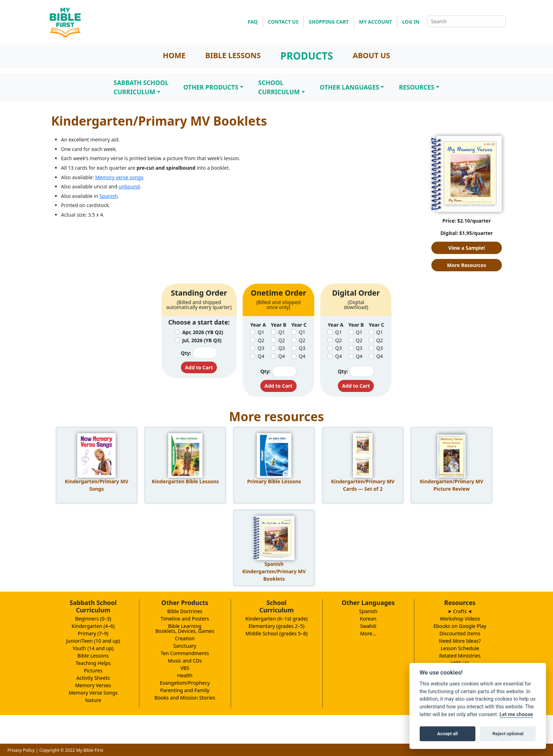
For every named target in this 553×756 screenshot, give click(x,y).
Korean (368, 619)
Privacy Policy (21, 750)
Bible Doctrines (185, 611)
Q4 (261, 356)
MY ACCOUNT (376, 22)
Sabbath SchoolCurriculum (141, 87)
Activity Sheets (93, 678)
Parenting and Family (185, 690)
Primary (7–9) (93, 633)
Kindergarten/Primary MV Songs (97, 485)
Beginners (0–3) (93, 619)
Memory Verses (93, 685)
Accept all (448, 734)
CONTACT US (283, 22)
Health (185, 675)
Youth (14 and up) (93, 648)
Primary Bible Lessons (274, 481)
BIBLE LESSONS (233, 55)
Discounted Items (460, 633)
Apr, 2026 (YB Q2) (203, 332)
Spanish (109, 196)
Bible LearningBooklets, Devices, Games (185, 628)
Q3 (261, 348)
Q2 (261, 340)
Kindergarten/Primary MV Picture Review (451, 485)
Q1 (261, 332)
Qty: (186, 353)
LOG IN (411, 22)
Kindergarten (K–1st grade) (277, 619)
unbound (129, 186)
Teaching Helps (93, 663)
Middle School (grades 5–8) (276, 633)
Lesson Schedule (460, 648)
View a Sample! (467, 248)
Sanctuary (185, 646)
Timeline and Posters (185, 619)
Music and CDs (185, 661)
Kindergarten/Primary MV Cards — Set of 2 (363, 485)
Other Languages (350, 87)
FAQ (253, 22)
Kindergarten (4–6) (93, 626)
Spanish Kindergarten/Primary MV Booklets (274, 570)
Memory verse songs (119, 177)
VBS (185, 668)
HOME (174, 55)
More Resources (467, 265)
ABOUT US (371, 55)
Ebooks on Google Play (460, 626)
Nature (93, 700)
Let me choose (516, 715)
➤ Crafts (460, 611)
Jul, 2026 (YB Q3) (202, 340)
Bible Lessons (93, 656)
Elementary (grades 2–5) (277, 626)
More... (368, 633)
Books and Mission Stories (185, 698)
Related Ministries (460, 656)
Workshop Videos (460, 619)
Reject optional (508, 734)
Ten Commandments (185, 653)
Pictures (93, 670)
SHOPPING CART (329, 22)
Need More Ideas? (460, 641)
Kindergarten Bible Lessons (185, 481)
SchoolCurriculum (279, 87)
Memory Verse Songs (93, 693)
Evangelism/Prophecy (185, 683)
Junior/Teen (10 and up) (93, 641)
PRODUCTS (307, 56)
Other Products (211, 87)
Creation (185, 638)
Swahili (368, 626)
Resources (417, 87)
